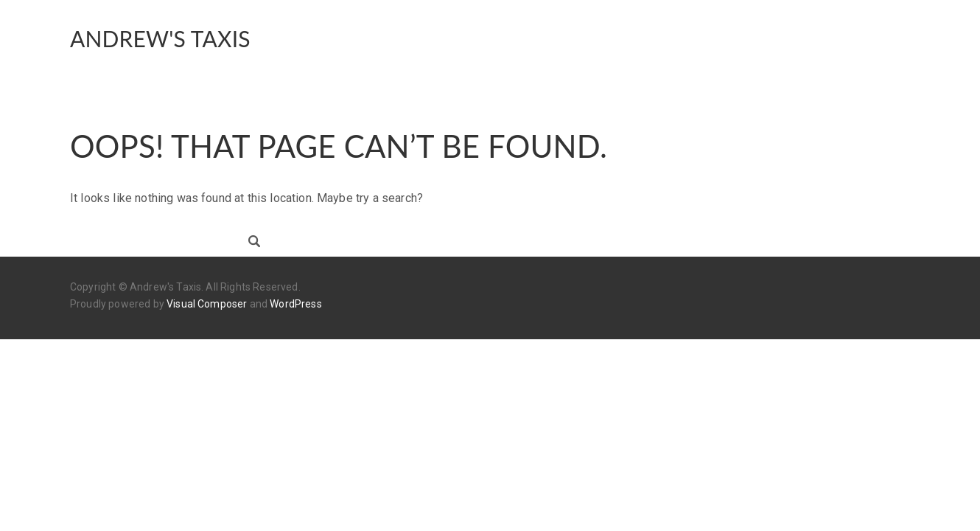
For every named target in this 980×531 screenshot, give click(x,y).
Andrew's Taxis (160, 38)
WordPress (295, 304)
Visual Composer (207, 304)
